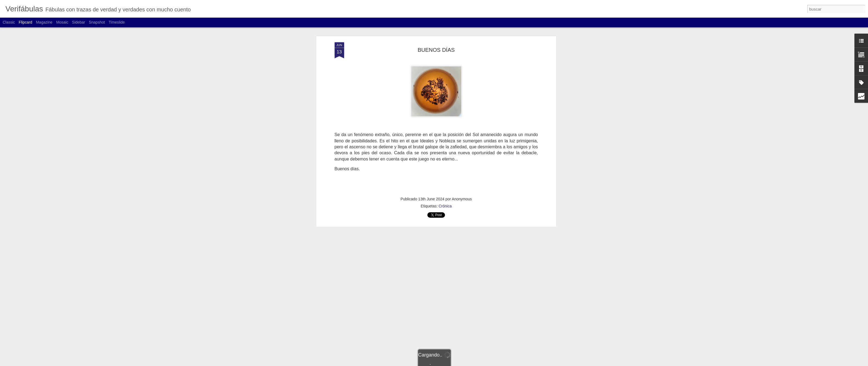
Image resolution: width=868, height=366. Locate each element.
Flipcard (25, 22)
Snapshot (97, 22)
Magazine (44, 22)
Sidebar (79, 22)
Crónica (445, 206)
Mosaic (62, 22)
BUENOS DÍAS (436, 50)
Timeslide (117, 22)
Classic (9, 22)
